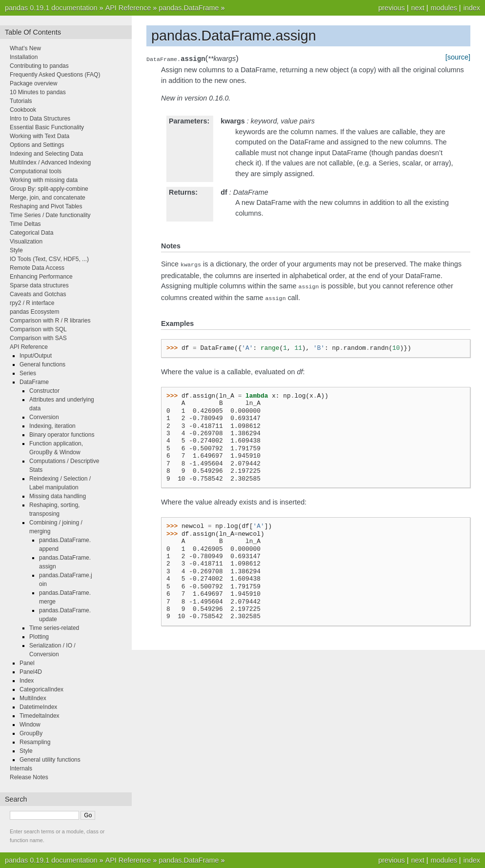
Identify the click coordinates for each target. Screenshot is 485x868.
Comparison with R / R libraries (50, 321)
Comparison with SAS (38, 338)
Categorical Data (31, 233)
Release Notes (29, 777)
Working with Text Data (40, 136)
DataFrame (34, 382)
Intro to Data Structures (40, 119)
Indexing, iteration (52, 426)
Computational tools (36, 171)
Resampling (35, 742)
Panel (27, 663)
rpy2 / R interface (32, 303)
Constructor (44, 391)
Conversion (44, 417)
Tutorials (21, 101)
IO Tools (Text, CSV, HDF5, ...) (49, 259)
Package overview (33, 83)
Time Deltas (25, 224)
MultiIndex (33, 698)
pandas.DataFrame (189, 8)
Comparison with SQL (38, 329)
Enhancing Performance (41, 277)
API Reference (128, 8)
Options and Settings (37, 145)
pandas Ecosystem (34, 312)
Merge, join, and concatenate (48, 198)
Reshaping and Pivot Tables (46, 206)
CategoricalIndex (41, 689)
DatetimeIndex (38, 707)
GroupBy (31, 733)
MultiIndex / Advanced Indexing (50, 162)
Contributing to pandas (39, 66)
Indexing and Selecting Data (46, 154)
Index (27, 681)
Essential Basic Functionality (47, 127)
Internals (21, 768)
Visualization (26, 242)
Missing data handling (58, 496)
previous (391, 8)
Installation (24, 57)
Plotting (39, 637)
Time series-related (54, 628)
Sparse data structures (39, 285)
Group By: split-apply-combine (49, 189)
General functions (42, 364)
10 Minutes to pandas (38, 92)
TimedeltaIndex (40, 716)
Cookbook (23, 110)
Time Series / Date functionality (50, 215)
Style (16, 250)
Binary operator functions (62, 435)
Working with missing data (44, 180)
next (417, 8)
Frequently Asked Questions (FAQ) (55, 75)
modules (444, 8)
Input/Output (36, 356)
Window (30, 725)
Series (28, 373)
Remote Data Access (37, 268)
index (472, 8)
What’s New (25, 48)
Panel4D (31, 672)
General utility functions (50, 760)
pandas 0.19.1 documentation (51, 8)
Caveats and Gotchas (38, 294)
